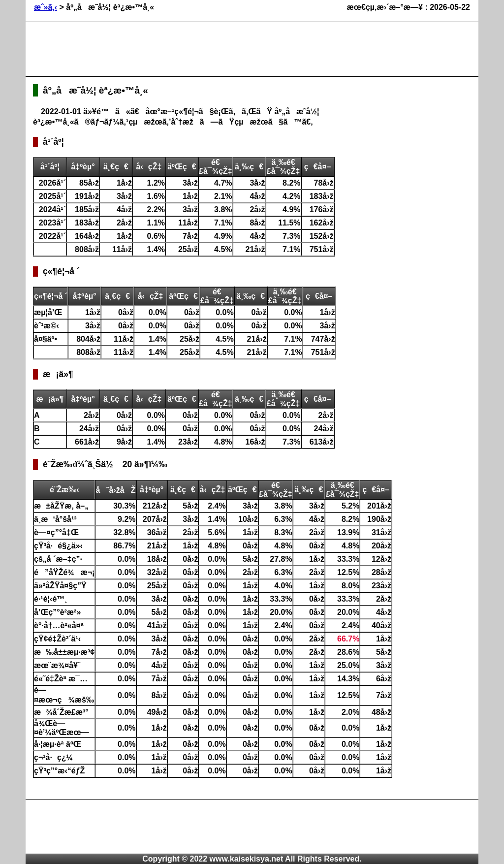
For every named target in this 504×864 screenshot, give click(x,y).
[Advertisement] (212, 49)
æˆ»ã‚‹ (46, 7)
